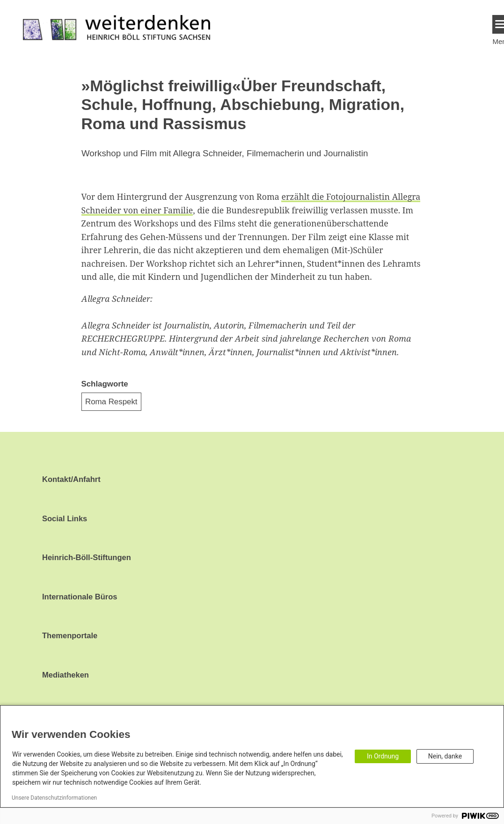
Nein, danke (445, 756)
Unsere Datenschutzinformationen (54, 798)
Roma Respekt (111, 402)
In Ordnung (383, 756)
